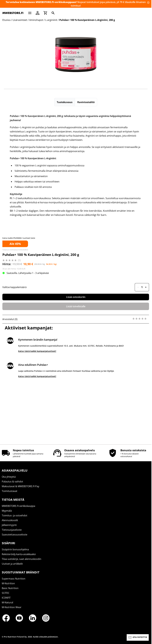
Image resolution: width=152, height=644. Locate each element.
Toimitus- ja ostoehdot (15, 515)
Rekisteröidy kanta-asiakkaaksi (19, 554)
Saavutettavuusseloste (15, 535)
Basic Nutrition (10, 588)
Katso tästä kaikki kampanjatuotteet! (37, 351)
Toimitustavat (10, 491)
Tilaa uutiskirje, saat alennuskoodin (22, 559)
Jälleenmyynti (9, 525)
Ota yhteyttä (9, 477)
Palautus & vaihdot (12, 482)
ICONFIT (6, 598)
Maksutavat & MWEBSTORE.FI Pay (20, 486)
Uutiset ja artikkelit (12, 564)
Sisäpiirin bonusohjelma (15, 549)
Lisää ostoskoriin (76, 297)
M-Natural (7, 602)
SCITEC (6, 593)
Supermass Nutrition (14, 579)
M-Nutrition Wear (12, 607)
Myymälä (7, 511)
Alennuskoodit (10, 520)
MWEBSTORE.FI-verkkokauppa (18, 506)
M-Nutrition (8, 583)
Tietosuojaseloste (12, 530)
